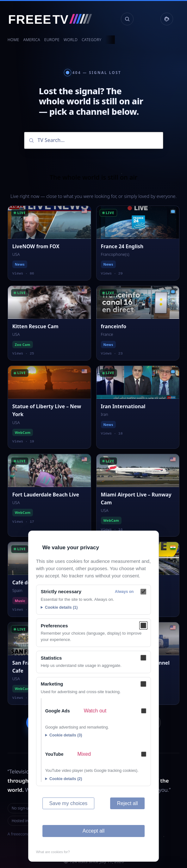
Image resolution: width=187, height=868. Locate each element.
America (32, 40)
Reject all (128, 803)
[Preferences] (143, 625)
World (71, 40)
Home (13, 40)
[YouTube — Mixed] (144, 754)
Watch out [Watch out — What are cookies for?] (95, 711)
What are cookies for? (53, 852)
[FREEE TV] (54, 19)
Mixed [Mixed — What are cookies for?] (84, 754)
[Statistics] (143, 658)
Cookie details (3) (66, 735)
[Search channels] (127, 19)
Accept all (93, 831)
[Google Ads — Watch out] (144, 711)
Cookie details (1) (61, 607)
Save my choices (68, 803)
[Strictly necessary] (143, 592)
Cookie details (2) (66, 779)
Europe (52, 40)
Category (91, 40)
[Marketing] (143, 684)
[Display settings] (167, 19)
